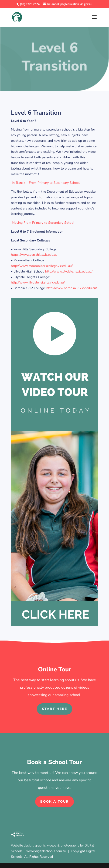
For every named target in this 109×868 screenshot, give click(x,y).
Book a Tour (54, 802)
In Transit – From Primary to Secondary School (45, 183)
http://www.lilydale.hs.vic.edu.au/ (69, 271)
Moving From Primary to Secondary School (43, 223)
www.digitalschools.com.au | (49, 851)
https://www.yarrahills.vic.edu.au (34, 255)
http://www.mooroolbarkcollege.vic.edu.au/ (42, 266)
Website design (22, 845)
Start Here (54, 709)
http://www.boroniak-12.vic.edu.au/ (72, 288)
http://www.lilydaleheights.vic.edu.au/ (38, 282)
